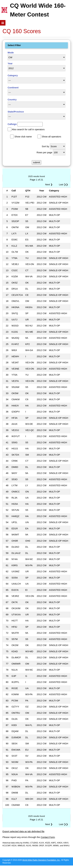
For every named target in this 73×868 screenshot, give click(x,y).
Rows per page (44, 152)
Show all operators (51, 137)
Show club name (23, 137)
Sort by (45, 146)
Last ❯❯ (63, 184)
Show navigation (3, 23)
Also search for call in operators (28, 129)
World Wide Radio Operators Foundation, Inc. (41, 860)
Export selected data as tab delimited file (23, 831)
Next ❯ (49, 184)
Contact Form (48, 837)
